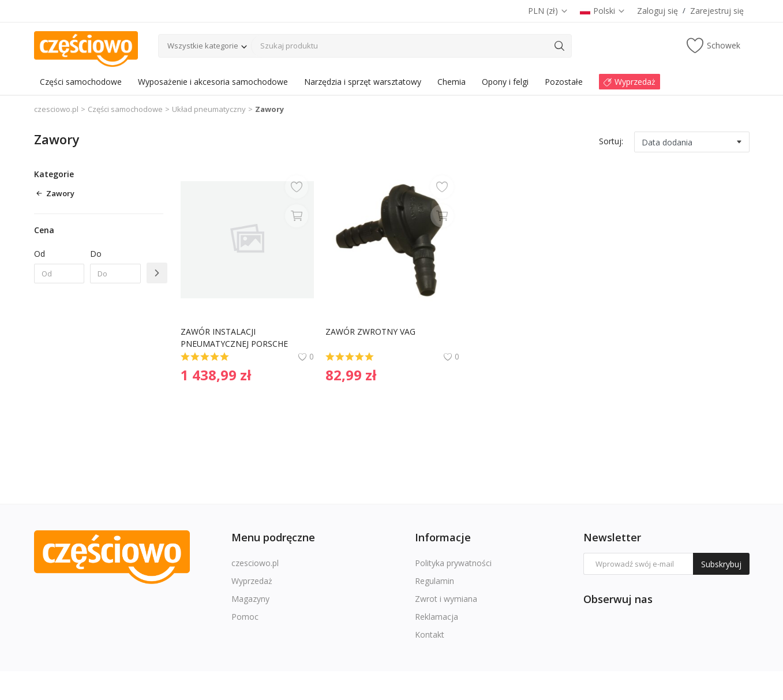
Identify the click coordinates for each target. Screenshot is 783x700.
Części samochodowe (125, 109)
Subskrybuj (721, 564)
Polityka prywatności (453, 563)
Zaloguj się (658, 11)
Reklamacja (437, 617)
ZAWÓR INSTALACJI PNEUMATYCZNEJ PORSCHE (234, 338)
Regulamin (434, 581)
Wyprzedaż (252, 581)
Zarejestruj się (717, 11)
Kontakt (430, 635)
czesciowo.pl (56, 109)
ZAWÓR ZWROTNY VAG (370, 332)
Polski (603, 11)
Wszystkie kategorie (203, 46)
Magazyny (250, 599)
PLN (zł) (548, 11)
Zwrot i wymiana (446, 599)
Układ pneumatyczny (209, 109)
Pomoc (245, 617)
